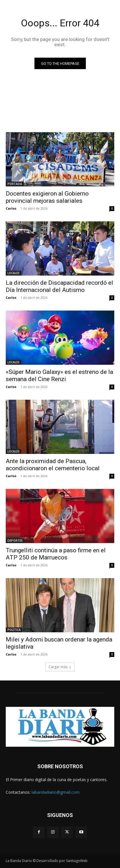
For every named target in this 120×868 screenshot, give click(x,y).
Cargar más (60, 667)
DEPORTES (15, 541)
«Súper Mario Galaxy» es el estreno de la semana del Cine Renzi (59, 376)
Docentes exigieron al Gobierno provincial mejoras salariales (47, 197)
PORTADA (15, 184)
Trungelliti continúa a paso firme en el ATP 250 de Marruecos (56, 554)
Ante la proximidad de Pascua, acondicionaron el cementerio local (53, 465)
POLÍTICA (14, 630)
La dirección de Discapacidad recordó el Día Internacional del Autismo (59, 286)
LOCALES (13, 273)
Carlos (11, 208)
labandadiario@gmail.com (56, 792)
